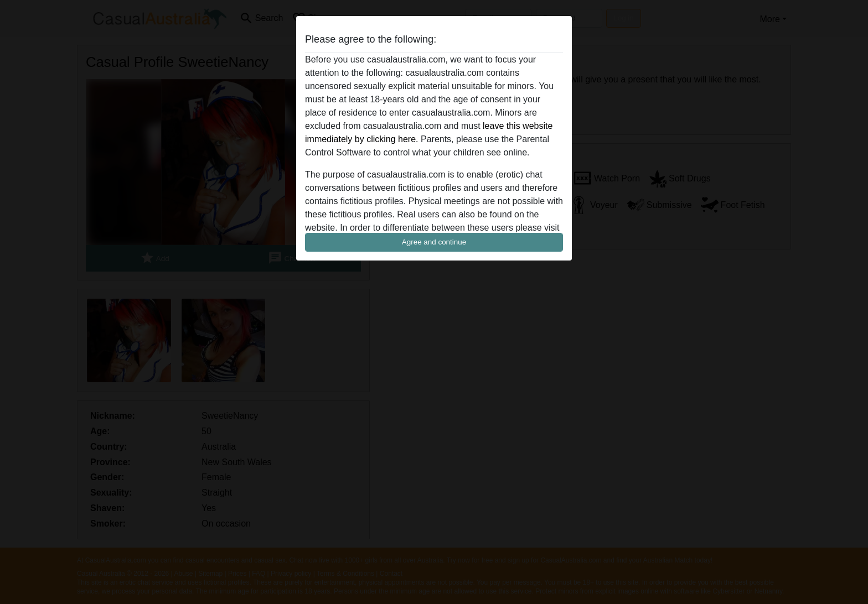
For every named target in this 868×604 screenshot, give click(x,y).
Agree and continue (434, 242)
